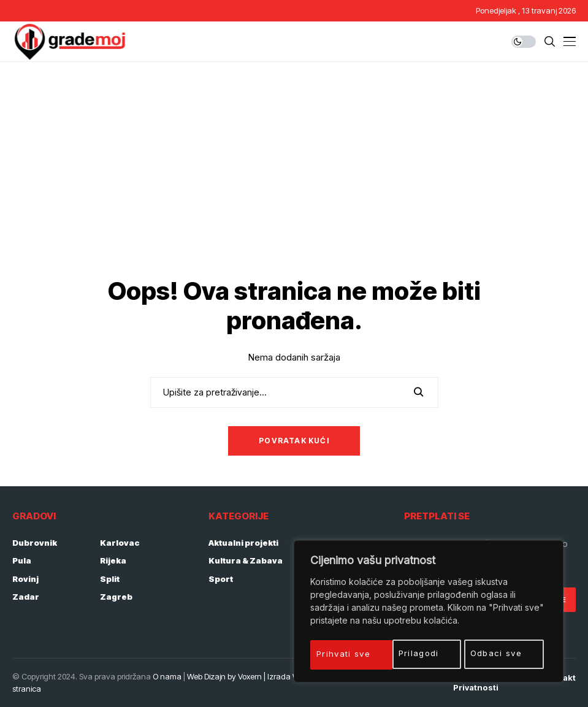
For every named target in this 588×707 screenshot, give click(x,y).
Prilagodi (338, 653)
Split (110, 579)
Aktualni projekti (243, 543)
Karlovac (120, 543)
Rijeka (113, 560)
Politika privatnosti (476, 683)
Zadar (26, 597)
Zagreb (116, 597)
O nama (167, 676)
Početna (364, 678)
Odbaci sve (416, 653)
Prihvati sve (501, 653)
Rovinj (25, 579)
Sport (221, 579)
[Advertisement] (294, 154)
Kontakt (560, 678)
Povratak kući (294, 441)
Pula (22, 560)
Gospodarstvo (328, 543)
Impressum (417, 678)
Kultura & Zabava (246, 560)
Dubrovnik (35, 543)
